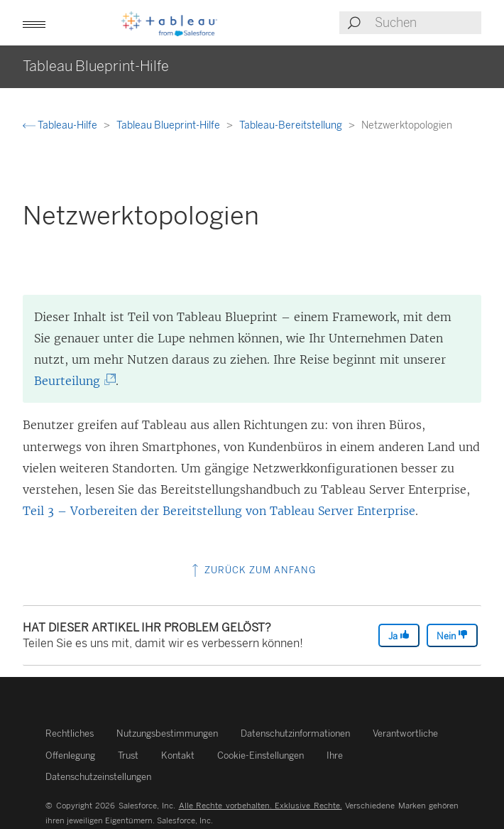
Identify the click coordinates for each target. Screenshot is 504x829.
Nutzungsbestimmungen (167, 733)
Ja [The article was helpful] (399, 635)
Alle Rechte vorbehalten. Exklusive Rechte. (261, 806)
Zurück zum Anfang (252, 570)
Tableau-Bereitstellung (292, 125)
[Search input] (427, 23)
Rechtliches (70, 733)
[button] (34, 23)
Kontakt (178, 755)
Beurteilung (72, 381)
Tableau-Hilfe (61, 125)
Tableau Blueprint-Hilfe (169, 125)
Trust (128, 755)
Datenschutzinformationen (295, 733)
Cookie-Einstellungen (261, 755)
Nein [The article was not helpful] (452, 635)
